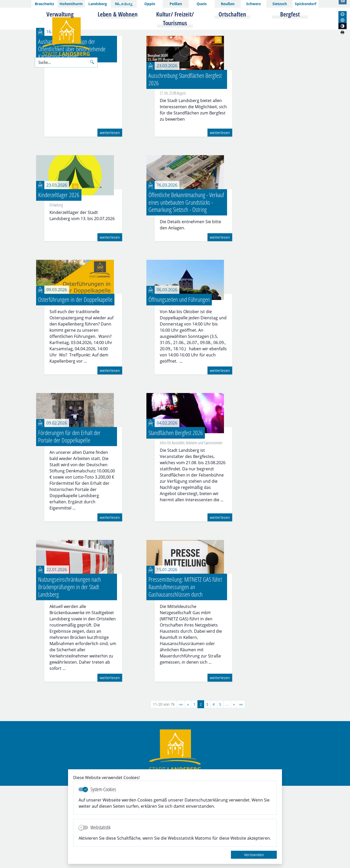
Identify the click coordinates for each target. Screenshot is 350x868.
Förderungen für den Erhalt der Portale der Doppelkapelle (69, 518)
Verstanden (254, 855)
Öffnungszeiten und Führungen (179, 381)
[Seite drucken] (342, 32)
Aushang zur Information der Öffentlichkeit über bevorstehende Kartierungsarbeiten (72, 131)
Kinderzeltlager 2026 (59, 277)
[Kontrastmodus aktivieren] (343, 26)
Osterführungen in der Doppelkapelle (75, 381)
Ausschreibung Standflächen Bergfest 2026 (185, 161)
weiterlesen (110, 215)
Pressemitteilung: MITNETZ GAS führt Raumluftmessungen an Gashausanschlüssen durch (185, 669)
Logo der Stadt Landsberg (66, 37)
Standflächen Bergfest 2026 (176, 515)
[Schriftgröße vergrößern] (343, 20)
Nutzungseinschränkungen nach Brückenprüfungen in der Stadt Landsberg (69, 669)
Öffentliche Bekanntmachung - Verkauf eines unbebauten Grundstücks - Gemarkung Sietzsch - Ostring (186, 284)
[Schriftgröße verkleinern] (343, 14)
